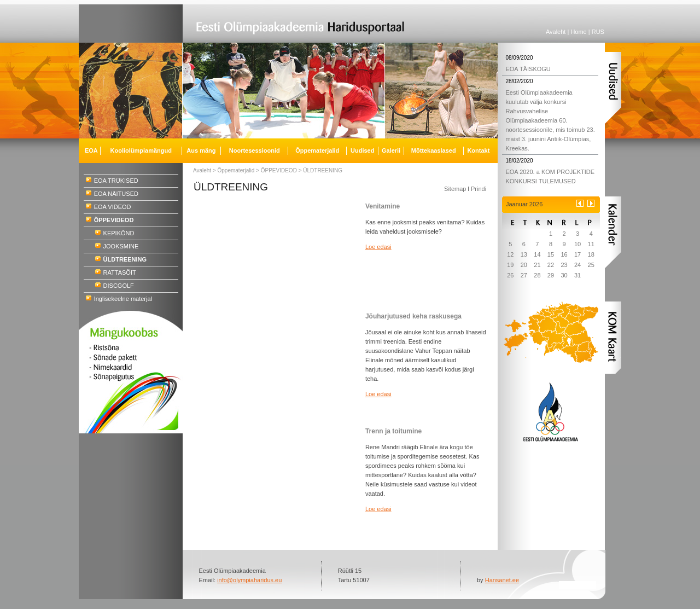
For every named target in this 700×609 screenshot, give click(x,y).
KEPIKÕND (119, 233)
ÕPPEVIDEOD (279, 170)
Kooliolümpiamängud (141, 150)
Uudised (362, 150)
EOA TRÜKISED (116, 181)
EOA (91, 150)
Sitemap (455, 189)
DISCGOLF (119, 286)
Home (578, 32)
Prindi (479, 189)
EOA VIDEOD (113, 207)
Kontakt (478, 150)
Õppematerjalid (236, 170)
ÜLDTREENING (323, 170)
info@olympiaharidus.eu (249, 580)
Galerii (391, 150)
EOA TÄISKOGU (528, 69)
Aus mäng (201, 150)
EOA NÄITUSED (116, 194)
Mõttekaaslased (434, 150)
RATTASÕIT (120, 272)
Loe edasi (378, 247)
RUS (598, 32)
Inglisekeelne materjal (123, 299)
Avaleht (556, 32)
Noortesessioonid (255, 150)
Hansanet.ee (502, 580)
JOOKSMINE (121, 246)
